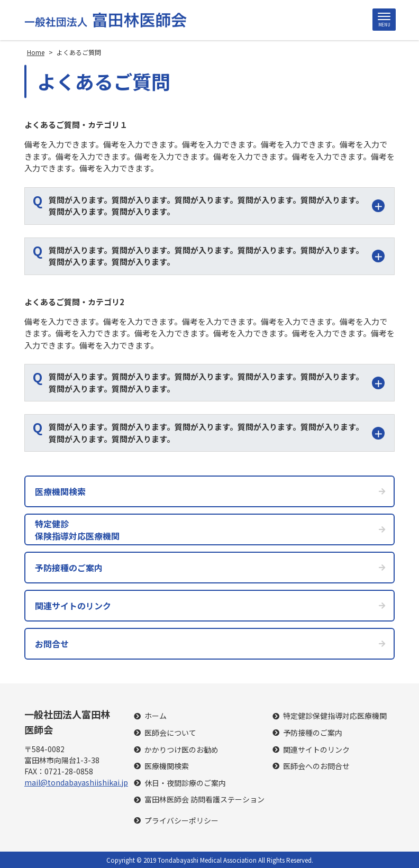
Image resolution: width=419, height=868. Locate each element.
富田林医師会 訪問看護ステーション (204, 800)
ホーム (156, 716)
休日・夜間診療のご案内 (185, 783)
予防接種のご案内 (313, 733)
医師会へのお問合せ (316, 766)
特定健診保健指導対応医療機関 (335, 716)
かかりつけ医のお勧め (181, 750)
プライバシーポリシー (181, 821)
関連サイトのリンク (316, 750)
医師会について (170, 733)
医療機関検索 (167, 766)
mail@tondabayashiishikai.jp (76, 782)
